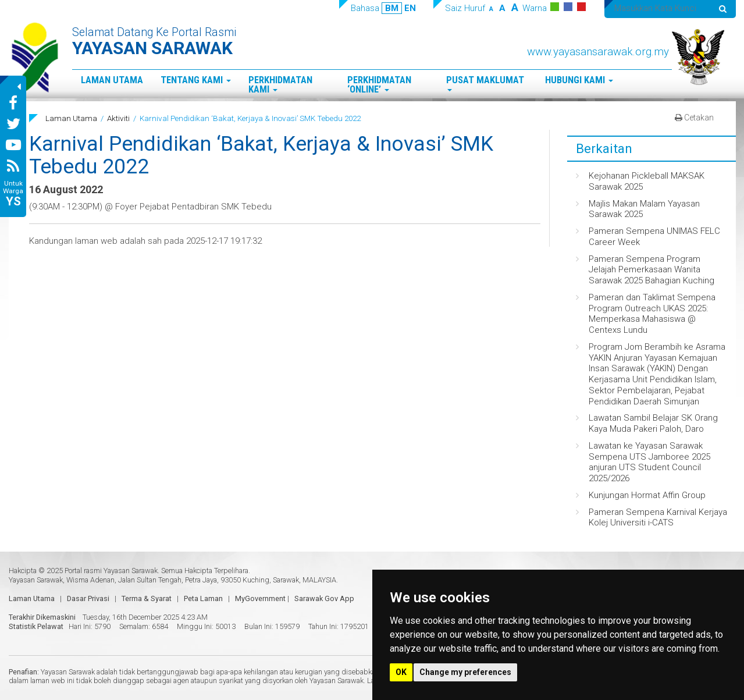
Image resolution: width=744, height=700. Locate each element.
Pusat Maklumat (485, 83)
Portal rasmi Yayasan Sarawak (111, 571)
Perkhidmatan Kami (280, 85)
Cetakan (694, 118)
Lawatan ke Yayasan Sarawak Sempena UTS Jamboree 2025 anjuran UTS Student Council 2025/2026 (649, 462)
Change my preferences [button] (465, 672)
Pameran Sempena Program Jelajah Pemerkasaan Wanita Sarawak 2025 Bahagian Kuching (652, 270)
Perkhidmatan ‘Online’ (379, 85)
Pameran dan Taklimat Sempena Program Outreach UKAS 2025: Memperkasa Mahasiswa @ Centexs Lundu (652, 314)
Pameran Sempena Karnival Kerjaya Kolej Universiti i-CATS (658, 518)
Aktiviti (118, 118)
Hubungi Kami (579, 80)
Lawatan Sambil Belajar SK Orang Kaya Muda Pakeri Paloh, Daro (653, 423)
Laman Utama (112, 80)
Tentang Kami (196, 80)
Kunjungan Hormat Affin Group (647, 495)
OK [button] (401, 672)
